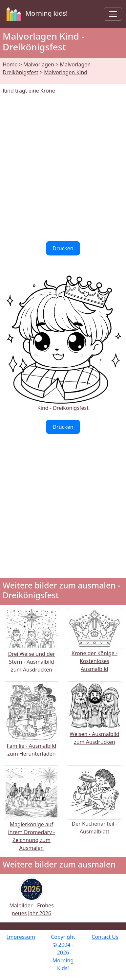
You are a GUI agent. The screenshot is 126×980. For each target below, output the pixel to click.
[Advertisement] (63, 168)
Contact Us (105, 937)
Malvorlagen (39, 64)
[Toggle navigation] (113, 14)
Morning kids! (36, 14)
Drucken (63, 248)
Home (10, 64)
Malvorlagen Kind (66, 72)
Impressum (21, 937)
